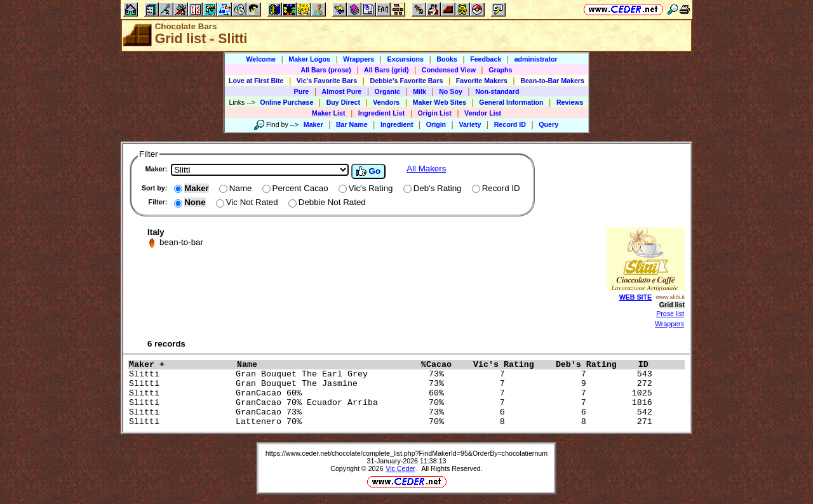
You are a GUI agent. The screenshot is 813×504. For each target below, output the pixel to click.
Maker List (329, 113)
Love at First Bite (256, 81)
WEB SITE (636, 297)
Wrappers (359, 59)
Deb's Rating (594, 365)
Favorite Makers (482, 81)
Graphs (500, 70)
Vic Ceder (400, 468)
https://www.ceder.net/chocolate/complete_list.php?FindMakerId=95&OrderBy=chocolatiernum (406, 453)
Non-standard (497, 91)
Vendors (386, 102)
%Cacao (444, 365)
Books (447, 59)
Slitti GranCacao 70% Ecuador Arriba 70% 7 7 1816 (393, 403)
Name (326, 365)
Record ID (510, 124)
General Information (511, 102)
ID (648, 365)
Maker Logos (309, 59)
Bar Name (352, 124)
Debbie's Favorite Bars (406, 81)
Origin (436, 124)
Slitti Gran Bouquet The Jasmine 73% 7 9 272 (393, 384)
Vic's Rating (511, 365)
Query (548, 124)
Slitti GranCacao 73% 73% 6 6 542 (393, 412)
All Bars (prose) (326, 70)
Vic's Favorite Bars (327, 81)
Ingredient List (381, 113)
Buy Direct (343, 102)
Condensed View (449, 70)
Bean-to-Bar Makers (552, 81)
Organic (387, 91)
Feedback (486, 59)
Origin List (435, 113)
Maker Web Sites (440, 102)
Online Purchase (286, 102)
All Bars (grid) (386, 70)
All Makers (426, 169)
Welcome (261, 59)
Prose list (670, 314)
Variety (470, 124)
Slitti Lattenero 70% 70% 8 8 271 (393, 422)
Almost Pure (342, 91)
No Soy (451, 91)
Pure (302, 91)
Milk (420, 91)
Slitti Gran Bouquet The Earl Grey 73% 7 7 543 (393, 374)
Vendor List (483, 113)
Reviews (570, 102)
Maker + (180, 365)
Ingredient (397, 124)
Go (368, 171)
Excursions (406, 59)
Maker (313, 124)
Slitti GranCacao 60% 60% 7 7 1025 (393, 393)
